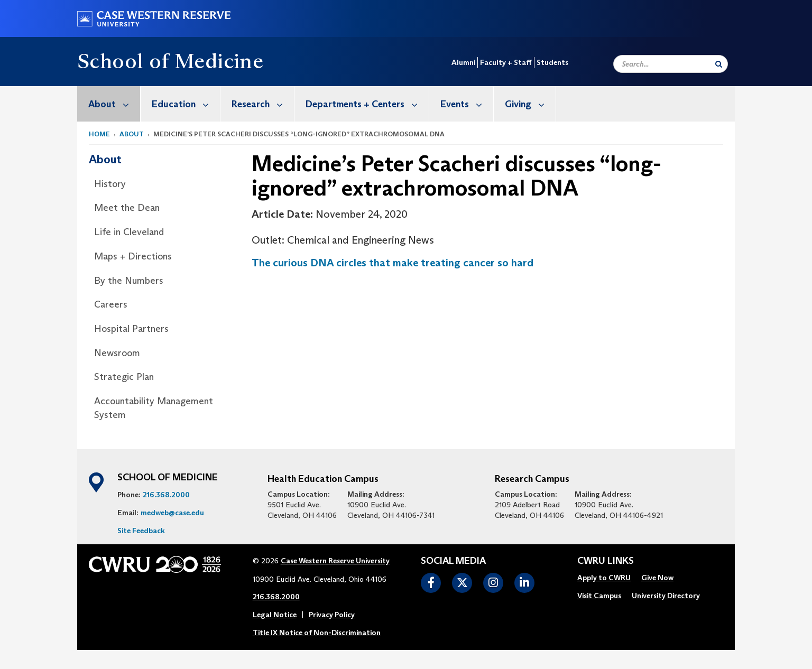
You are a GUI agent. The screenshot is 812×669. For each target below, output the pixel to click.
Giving (530, 104)
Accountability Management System (154, 408)
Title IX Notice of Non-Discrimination (317, 633)
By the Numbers (129, 281)
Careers (111, 304)
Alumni (463, 62)
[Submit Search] (719, 64)
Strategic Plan (124, 377)
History (110, 184)
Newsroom (117, 353)
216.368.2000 (166, 495)
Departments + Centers (367, 104)
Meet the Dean (127, 208)
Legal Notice (275, 615)
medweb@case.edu (172, 513)
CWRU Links (606, 561)
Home (99, 134)
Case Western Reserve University (335, 561)
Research (263, 104)
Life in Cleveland (129, 232)
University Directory (666, 596)
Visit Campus (599, 596)
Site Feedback (141, 531)
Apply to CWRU (604, 578)
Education (186, 104)
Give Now (657, 578)
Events (467, 104)
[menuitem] (109, 104)
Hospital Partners (131, 329)
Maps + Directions (133, 256)
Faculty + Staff (506, 62)
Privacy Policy (332, 615)
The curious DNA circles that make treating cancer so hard (393, 263)
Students (552, 62)
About (114, 104)
